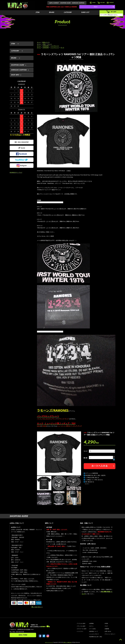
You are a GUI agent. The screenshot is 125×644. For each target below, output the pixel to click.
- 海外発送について (93, 631)
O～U (62, 48)
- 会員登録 (91, 623)
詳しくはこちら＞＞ (37, 607)
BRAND (52, 12)
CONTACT (110, 3)
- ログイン (91, 626)
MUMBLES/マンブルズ (16, 172)
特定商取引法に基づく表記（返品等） (96, 475)
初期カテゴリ (46, 42)
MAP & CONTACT (54, 3)
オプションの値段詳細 (92, 473)
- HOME (106, 623)
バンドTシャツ (55, 46)
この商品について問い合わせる (94, 480)
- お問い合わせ (108, 631)
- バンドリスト (80, 631)
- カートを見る (92, 629)
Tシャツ (50, 44)
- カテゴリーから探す (81, 629)
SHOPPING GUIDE (65, 3)
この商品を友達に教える (92, 477)
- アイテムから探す (81, 623)
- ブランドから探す (81, 626)
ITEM (38, 12)
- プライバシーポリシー (110, 634)
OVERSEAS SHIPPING (78, 3)
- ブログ (106, 626)
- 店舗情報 (107, 629)
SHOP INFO (15, 75)
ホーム (39, 42)
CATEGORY (68, 12)
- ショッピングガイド (94, 634)
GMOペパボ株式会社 (67, 642)
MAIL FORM (23, 635)
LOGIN (93, 3)
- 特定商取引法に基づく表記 (95, 637)
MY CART (101, 3)
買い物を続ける (90, 482)
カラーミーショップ (49, 642)
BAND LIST (85, 12)
